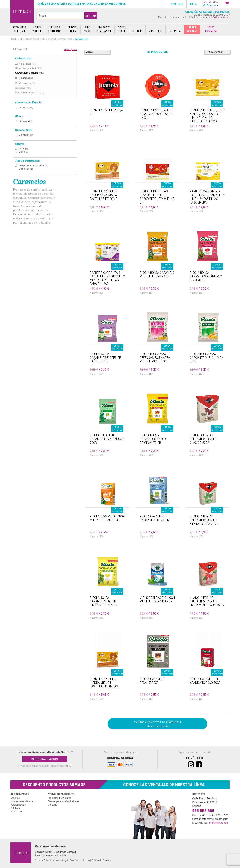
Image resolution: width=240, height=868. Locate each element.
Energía (23, 88)
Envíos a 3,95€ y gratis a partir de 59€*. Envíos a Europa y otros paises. (82, 4)
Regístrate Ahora (45, 759)
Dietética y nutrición (32, 39)
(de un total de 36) (158, 724)
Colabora (15, 808)
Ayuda (193, 4)
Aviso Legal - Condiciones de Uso (73, 860)
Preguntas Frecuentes (59, 798)
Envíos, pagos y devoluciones (63, 801)
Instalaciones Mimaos (22, 801)
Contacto (52, 805)
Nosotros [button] (177, 4)
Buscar (91, 16)
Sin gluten (25, 121)
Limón (23, 152)
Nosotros (15, 798)
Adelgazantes (26, 64)
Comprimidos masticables (33, 166)
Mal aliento (26, 135)
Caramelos (27, 78)
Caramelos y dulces (60, 39)
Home (13, 39)
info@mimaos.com (220, 17)
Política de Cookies (101, 860)
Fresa (23, 149)
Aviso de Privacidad (45, 860)
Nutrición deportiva (30, 92)
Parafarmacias (18, 805)
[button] (228, 4)
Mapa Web (16, 812)
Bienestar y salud (29, 68)
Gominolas (26, 169)
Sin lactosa (26, 107)
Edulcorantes (25, 83)
